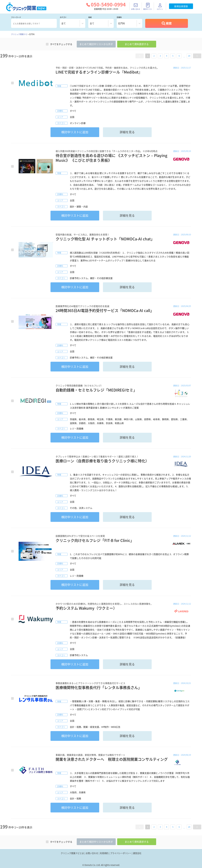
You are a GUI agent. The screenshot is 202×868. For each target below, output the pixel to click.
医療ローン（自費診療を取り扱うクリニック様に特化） (102, 461)
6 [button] (179, 56)
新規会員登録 (181, 6)
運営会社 (137, 853)
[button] (140, 56)
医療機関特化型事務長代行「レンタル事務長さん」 (99, 687)
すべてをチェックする (59, 44)
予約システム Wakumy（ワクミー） (86, 608)
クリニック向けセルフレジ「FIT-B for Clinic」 (95, 540)
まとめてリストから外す (96, 44)
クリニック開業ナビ (19, 34)
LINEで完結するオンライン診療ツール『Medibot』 (99, 72)
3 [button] (160, 56)
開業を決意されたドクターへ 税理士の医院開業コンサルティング (112, 759)
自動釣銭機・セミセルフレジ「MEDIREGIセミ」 (96, 390)
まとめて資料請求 (137, 44)
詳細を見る (127, 132)
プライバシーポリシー (121, 853)
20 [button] (189, 56)
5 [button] (173, 56)
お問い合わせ (92, 853)
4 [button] (167, 56)
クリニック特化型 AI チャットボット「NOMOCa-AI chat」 (105, 239)
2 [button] (154, 56)
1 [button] (148, 56)
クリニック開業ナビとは (72, 853)
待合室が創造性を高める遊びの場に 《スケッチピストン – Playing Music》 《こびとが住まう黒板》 (111, 158)
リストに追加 (75, 132)
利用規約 (104, 853)
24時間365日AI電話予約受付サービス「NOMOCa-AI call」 (105, 310)
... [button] (184, 57)
